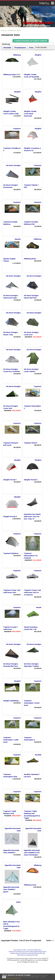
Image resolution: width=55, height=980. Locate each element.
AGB (27, 952)
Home (4, 30)
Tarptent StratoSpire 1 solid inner (11, 740)
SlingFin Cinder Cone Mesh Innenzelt (30, 114)
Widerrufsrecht (16, 953)
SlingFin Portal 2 (31, 480)
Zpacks (18, 239)
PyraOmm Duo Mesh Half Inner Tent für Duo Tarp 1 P (32, 517)
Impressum (17, 950)
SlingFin (38, 55)
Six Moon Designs (13, 165)
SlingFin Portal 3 (10, 517)
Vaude (39, 607)
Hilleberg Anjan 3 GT (12, 75)
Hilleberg (17, 55)
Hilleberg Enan (30, 259)
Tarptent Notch (30, 443)
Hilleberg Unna (30, 885)
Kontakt (35, 955)
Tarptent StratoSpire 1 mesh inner (32, 703)
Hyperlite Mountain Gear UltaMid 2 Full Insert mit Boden (32, 853)
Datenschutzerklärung (17, 952)
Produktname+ (20, 48)
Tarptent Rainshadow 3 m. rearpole (31, 556)
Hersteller (7, 48)
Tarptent (17, 129)
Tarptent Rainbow (11, 553)
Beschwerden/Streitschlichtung (33, 953)
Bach (19, 902)
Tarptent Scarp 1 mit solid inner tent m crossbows (32, 592)
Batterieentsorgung (24, 955)
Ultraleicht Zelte (14, 30)
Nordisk (38, 755)
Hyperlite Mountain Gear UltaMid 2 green (11, 889)
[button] (31, 41)
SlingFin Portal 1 (10, 480)
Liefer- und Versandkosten (32, 950)
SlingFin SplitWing (11, 701)
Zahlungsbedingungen (38, 952)
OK (4, 977)
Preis (31, 48)
